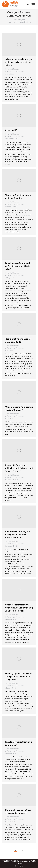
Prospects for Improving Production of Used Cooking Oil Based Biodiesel (19, 608)
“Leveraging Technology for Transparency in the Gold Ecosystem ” (18, 676)
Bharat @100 (11, 130)
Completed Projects (12, 69)
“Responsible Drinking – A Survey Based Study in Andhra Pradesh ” (17, 534)
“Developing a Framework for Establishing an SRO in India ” (17, 266)
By (14, 71)
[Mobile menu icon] (33, 4)
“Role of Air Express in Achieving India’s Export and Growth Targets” (19, 468)
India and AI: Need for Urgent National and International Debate (19, 62)
